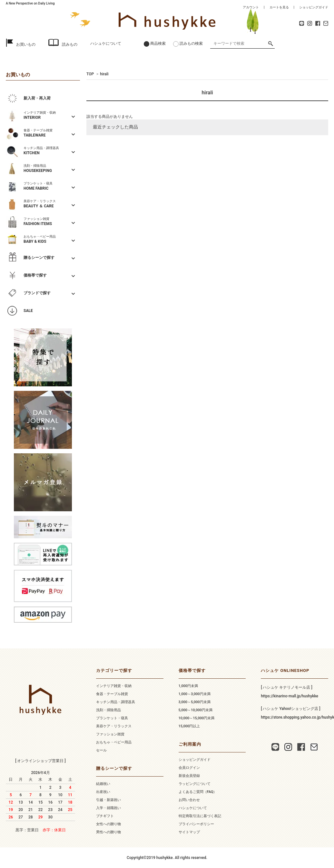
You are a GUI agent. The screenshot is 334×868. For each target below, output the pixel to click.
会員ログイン (189, 768)
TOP (90, 74)
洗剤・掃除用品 (108, 710)
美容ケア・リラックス (114, 726)
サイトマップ (189, 832)
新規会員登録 (189, 776)
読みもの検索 (191, 43)
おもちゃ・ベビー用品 (114, 742)
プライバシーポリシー (196, 824)
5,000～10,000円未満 (196, 710)
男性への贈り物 (108, 832)
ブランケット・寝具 (112, 718)
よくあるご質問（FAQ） (198, 792)
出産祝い (103, 792)
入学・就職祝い (108, 808)
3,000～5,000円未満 (195, 702)
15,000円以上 (189, 726)
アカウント (251, 7)
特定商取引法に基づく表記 (200, 816)
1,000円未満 (188, 686)
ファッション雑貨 (110, 734)
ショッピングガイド (314, 7)
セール (101, 750)
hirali (104, 74)
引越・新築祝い (108, 800)
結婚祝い (103, 784)
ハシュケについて (106, 43)
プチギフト (105, 816)
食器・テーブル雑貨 (112, 694)
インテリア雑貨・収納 (114, 686)
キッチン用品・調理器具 (116, 702)
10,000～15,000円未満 (196, 718)
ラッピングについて (195, 784)
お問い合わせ (189, 800)
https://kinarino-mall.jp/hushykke (290, 696)
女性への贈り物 (108, 824)
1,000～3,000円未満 (195, 694)
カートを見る (279, 7)
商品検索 (158, 43)
